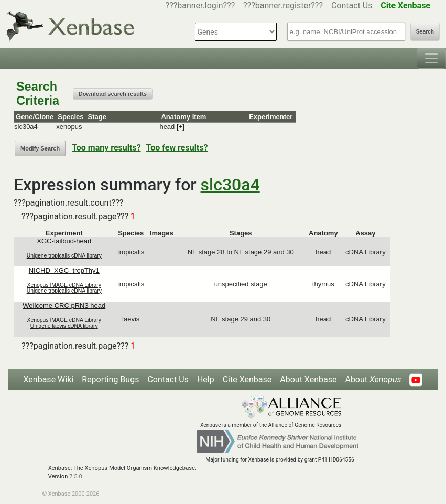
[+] (181, 127)
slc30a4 (230, 185)
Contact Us (352, 6)
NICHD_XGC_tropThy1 (64, 270)
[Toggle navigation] (431, 58)
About (373, 379)
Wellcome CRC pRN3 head (64, 305)
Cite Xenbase (247, 379)
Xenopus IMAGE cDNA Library (64, 285)
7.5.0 (76, 476)
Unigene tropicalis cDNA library (64, 256)
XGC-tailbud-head (64, 241)
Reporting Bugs (110, 379)
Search (425, 32)
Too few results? (177, 148)
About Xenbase (308, 379)
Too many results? (106, 148)
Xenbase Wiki (49, 379)
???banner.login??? (200, 6)
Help (206, 379)
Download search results (113, 94)
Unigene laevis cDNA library (64, 326)
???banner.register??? (283, 6)
